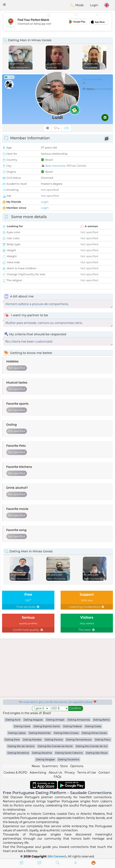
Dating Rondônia (18, 753)
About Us (55, 773)
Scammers (50, 766)
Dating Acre (13, 720)
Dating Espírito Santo (47, 726)
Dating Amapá (55, 720)
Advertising (38, 773)
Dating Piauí (103, 739)
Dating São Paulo (97, 753)
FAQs (58, 777)
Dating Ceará (22, 726)
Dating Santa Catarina (69, 753)
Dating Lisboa (17, 733)
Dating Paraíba (32, 739)
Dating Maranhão (40, 733)
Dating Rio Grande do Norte (55, 746)
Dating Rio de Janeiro (21, 746)
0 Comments (104, 89)
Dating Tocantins (69, 759)
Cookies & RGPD (15, 773)
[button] (4, 5)
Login (94, 5)
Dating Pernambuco (79, 739)
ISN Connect (57, 856)
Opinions (77, 766)
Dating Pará (12, 739)
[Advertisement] (57, 22)
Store (64, 766)
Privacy (70, 773)
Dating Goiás (93, 726)
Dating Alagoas (33, 720)
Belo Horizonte (55, 166)
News (36, 766)
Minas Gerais (76, 166)
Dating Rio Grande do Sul (92, 746)
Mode (77, 5)
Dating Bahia (101, 720)
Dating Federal (72, 726)
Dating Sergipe (45, 759)
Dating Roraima (42, 753)
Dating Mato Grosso (66, 733)
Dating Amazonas (79, 720)
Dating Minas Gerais (94, 733)
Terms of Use (87, 773)
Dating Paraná (54, 739)
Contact (104, 773)
